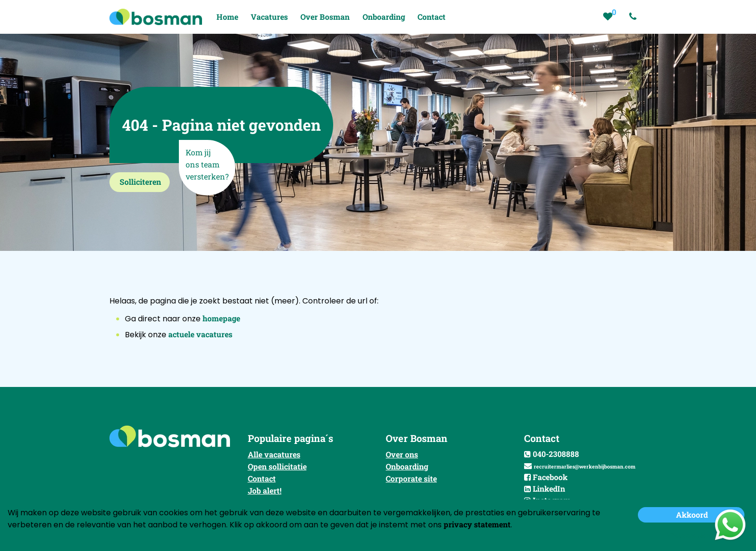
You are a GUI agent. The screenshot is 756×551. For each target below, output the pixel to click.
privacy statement (477, 524)
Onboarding (407, 466)
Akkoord (692, 515)
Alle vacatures (274, 454)
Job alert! (265, 490)
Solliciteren (140, 182)
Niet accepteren (692, 535)
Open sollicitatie (277, 466)
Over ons (402, 454)
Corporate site (411, 478)
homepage (221, 318)
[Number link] (635, 17)
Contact (262, 478)
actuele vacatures (200, 334)
